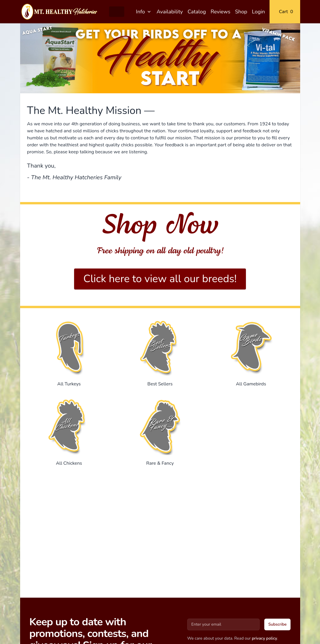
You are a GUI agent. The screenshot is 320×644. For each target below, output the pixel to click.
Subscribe (278, 624)
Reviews (221, 12)
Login (259, 12)
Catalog (197, 12)
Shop (241, 12)
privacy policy (264, 638)
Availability (170, 12)
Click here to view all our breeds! (160, 279)
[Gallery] (160, 58)
